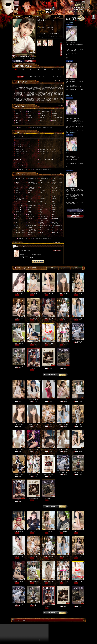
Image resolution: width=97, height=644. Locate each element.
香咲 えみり (48, 293)
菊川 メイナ (48, 343)
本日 (52, 268)
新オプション (78, 341)
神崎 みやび (63, 450)
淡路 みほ (48, 450)
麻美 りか (63, 400)
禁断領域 (33, 368)
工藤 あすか (18, 400)
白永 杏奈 (48, 400)
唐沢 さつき (18, 450)
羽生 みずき (78, 318)
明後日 (77, 268)
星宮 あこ (33, 343)
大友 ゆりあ (78, 293)
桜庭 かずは (18, 343)
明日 (64, 268)
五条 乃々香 (33, 400)
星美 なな (33, 293)
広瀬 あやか (63, 318)
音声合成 (63, 367)
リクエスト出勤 (63, 343)
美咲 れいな (63, 293)
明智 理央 (18, 293)
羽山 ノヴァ (48, 318)
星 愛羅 (33, 318)
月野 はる (18, 318)
